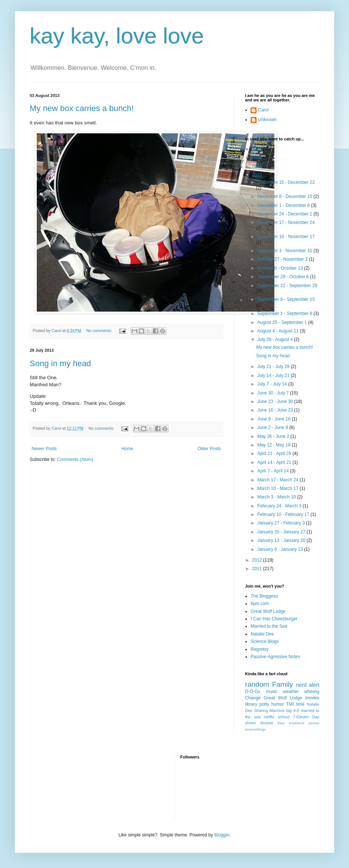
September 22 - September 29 (287, 286)
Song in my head (60, 363)
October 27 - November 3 (283, 259)
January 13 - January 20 (282, 540)
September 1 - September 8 (285, 313)
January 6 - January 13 (281, 549)
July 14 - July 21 (274, 376)
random (257, 684)
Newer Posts (44, 449)
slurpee (266, 723)
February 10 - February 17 (284, 514)
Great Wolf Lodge (268, 611)
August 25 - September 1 (283, 322)
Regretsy (260, 649)
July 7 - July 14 (273, 384)
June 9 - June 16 (275, 419)
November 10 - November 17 (286, 237)
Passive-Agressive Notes (275, 657)
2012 (258, 560)
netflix (269, 717)
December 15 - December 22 (286, 182)
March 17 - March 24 (278, 480)
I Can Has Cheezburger (274, 619)
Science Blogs (265, 641)
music (272, 692)
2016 (258, 149)
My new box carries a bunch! (82, 108)
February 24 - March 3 (280, 506)
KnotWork (297, 723)
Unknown (267, 120)
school (283, 717)
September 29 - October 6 (284, 277)
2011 (258, 569)
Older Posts (209, 449)
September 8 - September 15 (286, 299)
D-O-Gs (253, 692)
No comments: (100, 331)
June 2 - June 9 (273, 428)
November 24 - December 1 (285, 214)
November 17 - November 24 (286, 222)
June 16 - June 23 (276, 410)
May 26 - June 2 (274, 436)
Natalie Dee (262, 634)
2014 (258, 166)
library (251, 704)
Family (283, 684)
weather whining (301, 692)
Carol (263, 110)
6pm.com (260, 604)
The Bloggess (264, 596)
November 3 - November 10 (285, 251)
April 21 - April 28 (275, 453)
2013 (258, 175)
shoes (250, 723)
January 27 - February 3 (282, 523)
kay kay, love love (117, 36)
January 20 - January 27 (282, 532)
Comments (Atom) (75, 459)
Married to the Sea (269, 626)
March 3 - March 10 (277, 497)
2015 (258, 157)
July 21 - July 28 (274, 367)
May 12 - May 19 (275, 445)
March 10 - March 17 (278, 488)
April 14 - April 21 (275, 462)
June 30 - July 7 (274, 393)
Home (127, 449)
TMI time (295, 704)
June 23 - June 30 (276, 402)
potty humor (272, 704)
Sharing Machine (269, 711)
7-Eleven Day (306, 717)
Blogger (222, 835)
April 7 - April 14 (274, 471)
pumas (314, 723)
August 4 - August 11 (279, 331)
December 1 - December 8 (284, 205)
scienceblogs (255, 729)
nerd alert (308, 685)
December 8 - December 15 (285, 196)
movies (312, 698)
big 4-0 (293, 711)
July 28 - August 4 (276, 339)
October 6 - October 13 (281, 268)
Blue (281, 723)
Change (253, 698)
